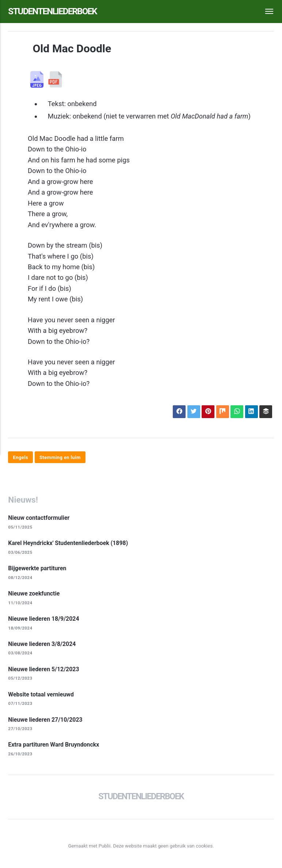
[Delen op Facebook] (178, 412)
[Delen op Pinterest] (207, 412)
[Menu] (265, 12)
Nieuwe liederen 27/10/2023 (46, 721)
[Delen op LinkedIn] (251, 412)
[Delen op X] (192, 412)
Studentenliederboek (54, 11)
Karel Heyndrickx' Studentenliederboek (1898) (69, 544)
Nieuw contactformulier (39, 518)
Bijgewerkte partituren (38, 569)
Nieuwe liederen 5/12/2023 (44, 671)
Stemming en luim (61, 457)
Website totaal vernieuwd (41, 696)
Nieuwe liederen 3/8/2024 (43, 645)
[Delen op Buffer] (266, 412)
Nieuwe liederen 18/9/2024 (44, 620)
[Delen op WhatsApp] (236, 412)
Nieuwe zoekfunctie (34, 595)
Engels (21, 457)
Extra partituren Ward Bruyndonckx (54, 747)
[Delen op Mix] (222, 412)
